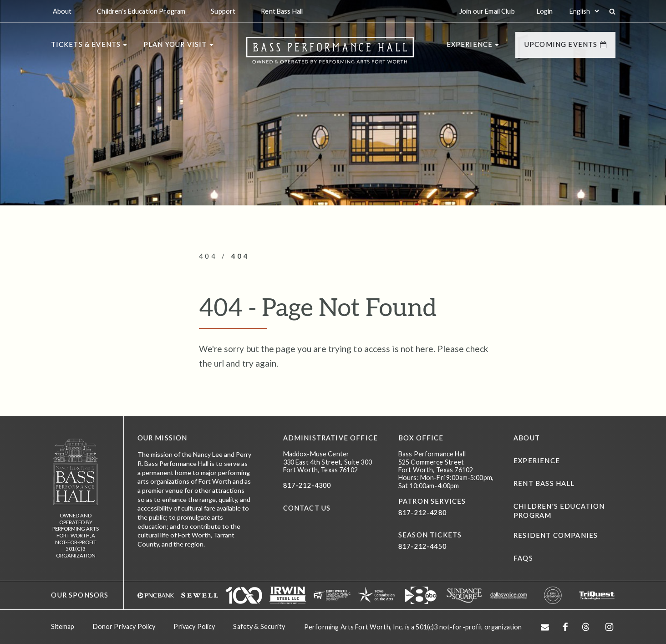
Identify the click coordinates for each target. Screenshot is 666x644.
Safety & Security (259, 626)
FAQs (523, 558)
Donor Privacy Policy (124, 626)
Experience (537, 461)
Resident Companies (556, 535)
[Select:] (584, 11)
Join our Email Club (487, 11)
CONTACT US (307, 508)
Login (545, 11)
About (527, 438)
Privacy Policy (194, 626)
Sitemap (63, 626)
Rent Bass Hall (544, 483)
